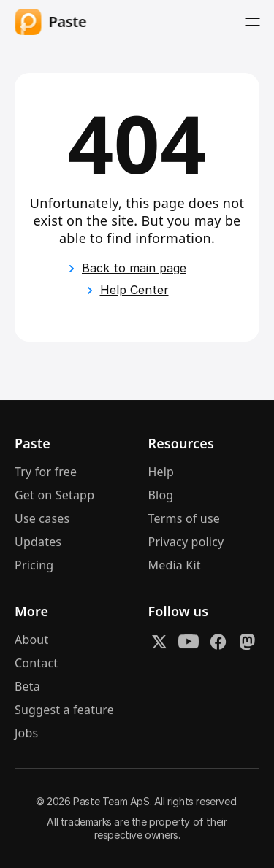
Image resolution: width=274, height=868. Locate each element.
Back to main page (134, 268)
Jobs (26, 734)
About (31, 641)
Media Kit (175, 566)
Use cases (42, 520)
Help (161, 473)
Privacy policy (186, 543)
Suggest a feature (64, 711)
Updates (38, 543)
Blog (161, 496)
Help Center (134, 290)
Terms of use (184, 520)
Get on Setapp (54, 496)
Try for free (46, 473)
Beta (27, 688)
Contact (36, 664)
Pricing (34, 566)
